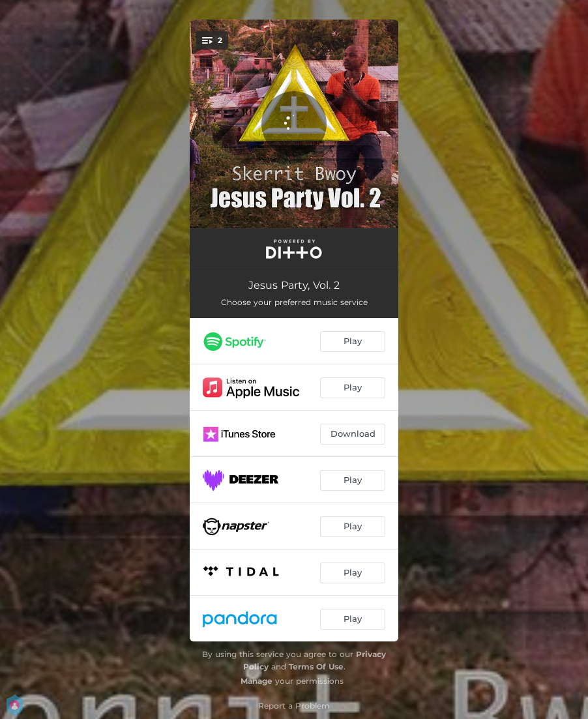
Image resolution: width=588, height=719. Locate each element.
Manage (257, 681)
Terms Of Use (316, 667)
